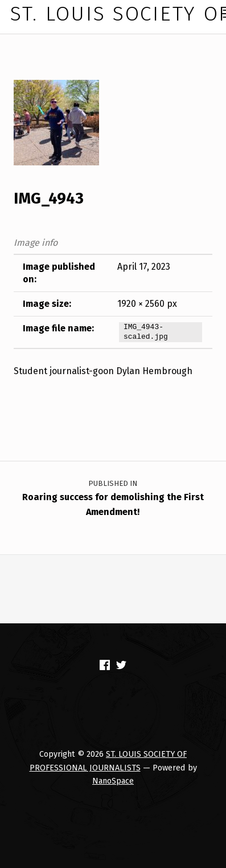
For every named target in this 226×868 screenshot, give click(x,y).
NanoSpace (113, 781)
